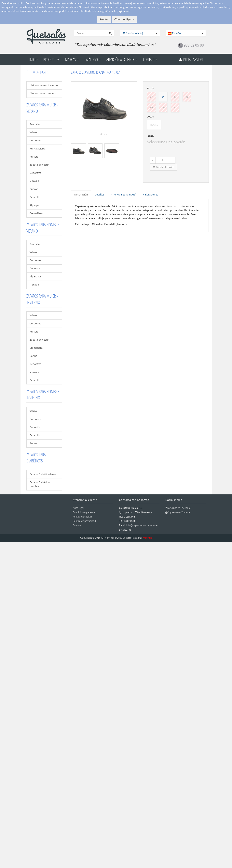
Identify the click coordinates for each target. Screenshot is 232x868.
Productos (51, 59)
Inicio (33, 59)
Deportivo (35, 173)
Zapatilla (35, 197)
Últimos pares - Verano (43, 94)
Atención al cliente (122, 59)
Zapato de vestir (39, 165)
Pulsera (34, 157)
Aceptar (104, 19)
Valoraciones (151, 195)
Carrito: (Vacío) (133, 33)
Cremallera (36, 213)
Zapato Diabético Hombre (40, 484)
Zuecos (34, 189)
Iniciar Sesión (191, 59)
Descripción (81, 195)
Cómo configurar (124, 19)
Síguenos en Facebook (179, 508)
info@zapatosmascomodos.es (142, 525)
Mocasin (34, 181)
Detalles (99, 195)
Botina (33, 356)
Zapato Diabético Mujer (43, 474)
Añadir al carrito (163, 167)
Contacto (150, 59)
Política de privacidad (84, 521)
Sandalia (35, 124)
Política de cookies (82, 517)
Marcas (72, 59)
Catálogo (93, 59)
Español (175, 33)
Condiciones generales (85, 512)
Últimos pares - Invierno (44, 85)
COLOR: (151, 117)
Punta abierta (38, 149)
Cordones (35, 141)
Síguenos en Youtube (179, 512)
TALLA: (150, 89)
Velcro (33, 132)
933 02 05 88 (194, 45)
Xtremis (147, 538)
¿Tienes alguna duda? (124, 195)
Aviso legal (78, 508)
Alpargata (35, 205)
